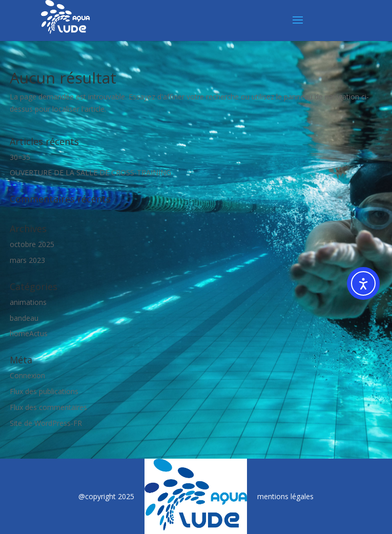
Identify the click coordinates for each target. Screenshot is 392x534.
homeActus (29, 333)
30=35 (20, 157)
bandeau (24, 318)
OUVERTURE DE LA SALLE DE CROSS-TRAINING (90, 172)
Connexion (27, 375)
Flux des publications (44, 391)
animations (28, 302)
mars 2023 (27, 260)
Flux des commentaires (48, 407)
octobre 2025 (32, 244)
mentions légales (285, 496)
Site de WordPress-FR (46, 423)
